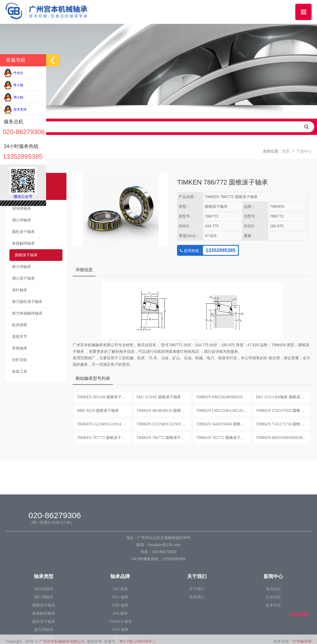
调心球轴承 (19, 220)
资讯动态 (273, 638)
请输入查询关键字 (158, 127)
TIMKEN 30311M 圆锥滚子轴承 (103, 397)
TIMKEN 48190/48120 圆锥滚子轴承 (164, 411)
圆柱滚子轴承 (21, 232)
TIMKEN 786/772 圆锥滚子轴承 (163, 438)
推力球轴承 (19, 267)
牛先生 (14, 73)
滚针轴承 (17, 290)
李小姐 (14, 85)
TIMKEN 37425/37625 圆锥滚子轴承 (283, 411)
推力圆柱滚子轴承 (25, 302)
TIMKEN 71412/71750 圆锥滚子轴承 (283, 424)
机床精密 (17, 325)
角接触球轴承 (21, 243)
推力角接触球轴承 (25, 313)
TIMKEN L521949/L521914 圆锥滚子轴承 (104, 424)
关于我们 (197, 626)
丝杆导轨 (17, 360)
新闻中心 (273, 626)
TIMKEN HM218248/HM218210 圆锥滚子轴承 (223, 397)
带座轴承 (17, 348)
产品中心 (304, 151)
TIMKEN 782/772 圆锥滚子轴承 (222, 438)
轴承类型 (44, 626)
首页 (286, 151)
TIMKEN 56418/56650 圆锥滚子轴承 (223, 424)
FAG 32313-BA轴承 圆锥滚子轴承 (283, 397)
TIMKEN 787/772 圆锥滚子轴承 (103, 438)
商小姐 (14, 97)
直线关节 (17, 337)
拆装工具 (17, 372)
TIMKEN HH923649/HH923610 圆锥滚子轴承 (283, 438)
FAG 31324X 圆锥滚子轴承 (159, 397)
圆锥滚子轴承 (24, 255)
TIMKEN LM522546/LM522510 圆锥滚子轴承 (223, 411)
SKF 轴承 (120, 638)
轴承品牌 (120, 626)
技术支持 (15, 109)
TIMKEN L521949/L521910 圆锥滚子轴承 (164, 424)
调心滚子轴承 (21, 278)
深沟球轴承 (19, 208)
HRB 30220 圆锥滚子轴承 (98, 411)
